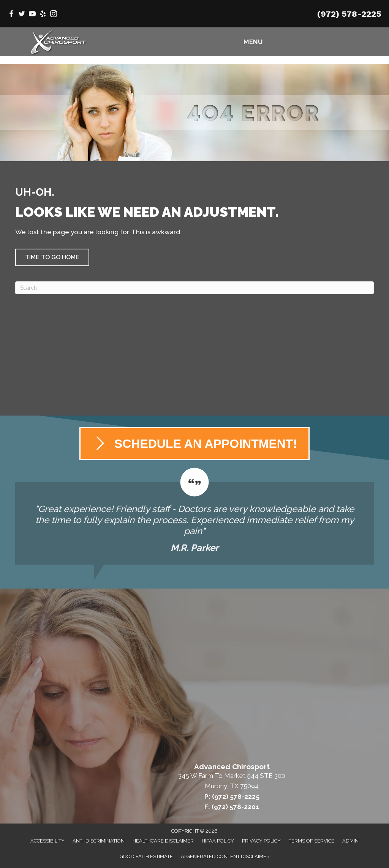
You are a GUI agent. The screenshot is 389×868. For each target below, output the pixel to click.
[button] (52, 257)
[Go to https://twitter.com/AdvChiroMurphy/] (22, 15)
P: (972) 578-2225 (232, 797)
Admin (350, 841)
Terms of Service (312, 841)
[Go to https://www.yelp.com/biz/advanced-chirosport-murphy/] (43, 15)
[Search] (194, 288)
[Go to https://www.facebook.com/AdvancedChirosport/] (11, 15)
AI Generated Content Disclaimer (225, 856)
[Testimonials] (194, 516)
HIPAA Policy (218, 841)
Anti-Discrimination (99, 841)
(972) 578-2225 (349, 14)
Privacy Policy (261, 841)
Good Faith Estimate (146, 856)
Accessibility (47, 841)
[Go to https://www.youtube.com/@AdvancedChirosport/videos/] (32, 15)
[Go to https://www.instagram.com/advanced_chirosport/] (54, 15)
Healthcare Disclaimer (163, 841)
